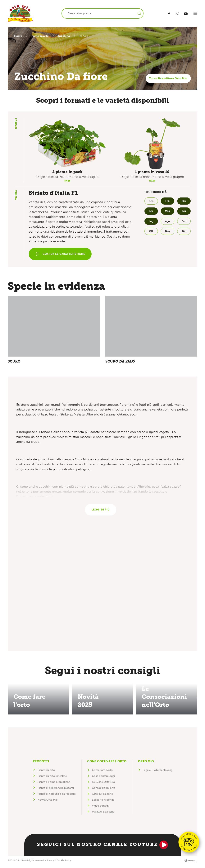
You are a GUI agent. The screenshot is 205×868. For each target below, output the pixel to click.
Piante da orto (41, 36)
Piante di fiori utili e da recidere (57, 796)
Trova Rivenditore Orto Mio (168, 78)
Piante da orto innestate (52, 778)
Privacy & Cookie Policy (59, 863)
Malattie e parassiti (103, 814)
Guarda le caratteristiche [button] (61, 254)
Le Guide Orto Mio (103, 784)
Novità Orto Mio (48, 802)
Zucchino (66, 36)
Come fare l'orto (102, 773)
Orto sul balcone (102, 796)
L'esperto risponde (103, 802)
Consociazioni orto (104, 790)
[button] (195, 13)
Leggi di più (101, 512)
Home (18, 36)
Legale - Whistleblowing (158, 773)
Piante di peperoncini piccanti (56, 790)
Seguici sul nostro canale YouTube (102, 847)
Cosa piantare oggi (103, 778)
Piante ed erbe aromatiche (54, 784)
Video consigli (101, 808)
